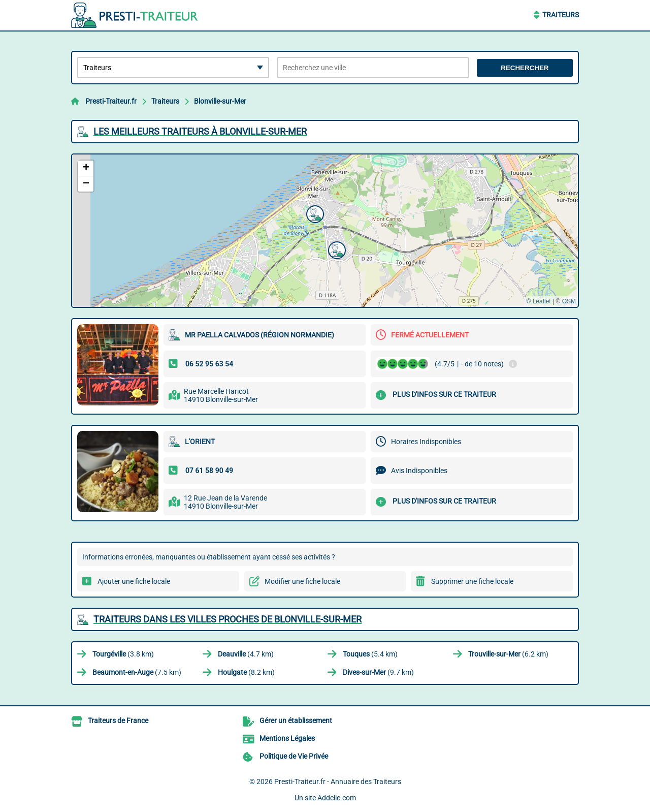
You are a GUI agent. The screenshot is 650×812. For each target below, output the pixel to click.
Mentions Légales (287, 738)
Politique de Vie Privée (294, 756)
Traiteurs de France (118, 721)
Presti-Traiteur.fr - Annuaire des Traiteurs (338, 782)
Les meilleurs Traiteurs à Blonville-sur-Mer (200, 131)
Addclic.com (337, 798)
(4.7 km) (246, 654)
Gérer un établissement (296, 721)
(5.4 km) (370, 654)
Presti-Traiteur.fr (111, 101)
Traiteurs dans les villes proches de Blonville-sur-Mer (227, 619)
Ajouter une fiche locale (134, 581)
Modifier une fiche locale (302, 581)
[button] (314, 213)
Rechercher (525, 68)
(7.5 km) (137, 672)
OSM (569, 301)
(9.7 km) (378, 672)
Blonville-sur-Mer (220, 101)
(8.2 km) (246, 672)
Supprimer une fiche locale (472, 581)
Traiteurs (561, 15)
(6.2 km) (508, 654)
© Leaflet (538, 301)
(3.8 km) (123, 654)
